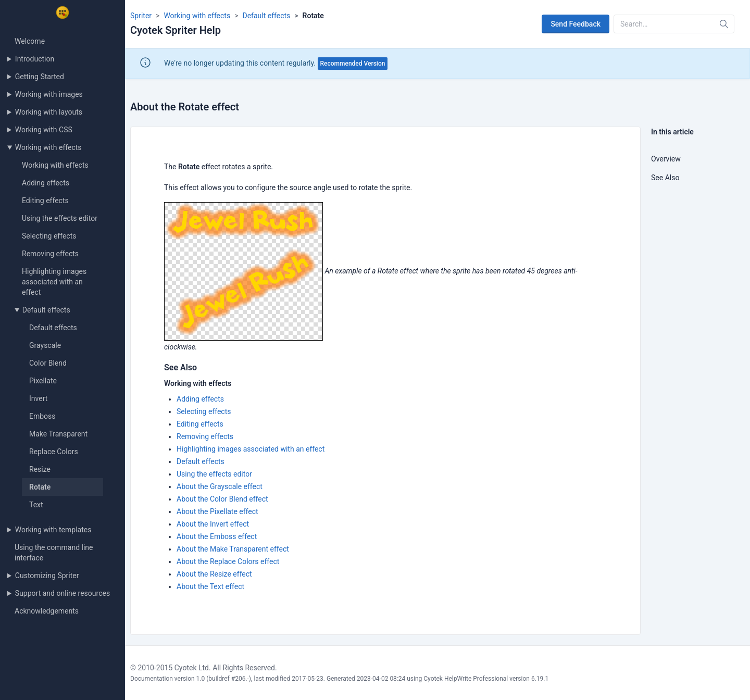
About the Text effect (210, 586)
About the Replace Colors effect (228, 561)
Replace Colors (54, 452)
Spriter (141, 16)
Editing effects (45, 201)
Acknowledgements (47, 611)
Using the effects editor (60, 218)
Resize (40, 469)
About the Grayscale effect (220, 486)
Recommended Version (353, 64)
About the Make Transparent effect (233, 549)
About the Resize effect (214, 574)
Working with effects (48, 147)
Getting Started (40, 77)
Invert (38, 398)
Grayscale (45, 345)
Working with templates (53, 530)
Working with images (49, 94)
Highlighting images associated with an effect (54, 282)
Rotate (40, 487)
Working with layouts (49, 112)
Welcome (30, 41)
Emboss (42, 416)
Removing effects (50, 254)
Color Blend (48, 363)
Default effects (46, 310)
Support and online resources (63, 593)
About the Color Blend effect (222, 499)
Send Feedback (576, 24)
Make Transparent (58, 434)
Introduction (35, 59)
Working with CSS (44, 130)
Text (36, 505)
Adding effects (46, 183)
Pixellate (43, 381)
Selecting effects (49, 236)
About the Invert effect (213, 524)
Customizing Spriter (47, 576)
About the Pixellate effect (217, 511)
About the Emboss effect (217, 536)
